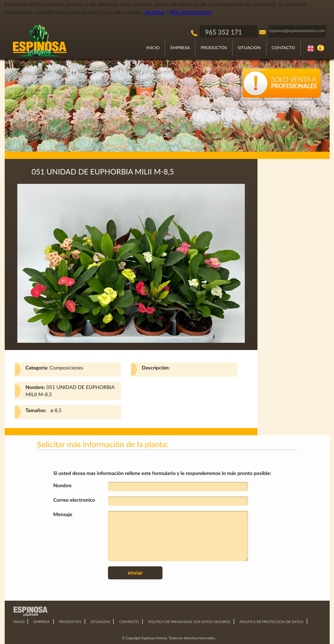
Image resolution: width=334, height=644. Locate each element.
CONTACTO (283, 47)
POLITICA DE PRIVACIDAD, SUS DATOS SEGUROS (189, 622)
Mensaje (63, 514)
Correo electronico (74, 500)
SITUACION (250, 47)
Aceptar (155, 12)
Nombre (63, 485)
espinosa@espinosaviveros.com (297, 31)
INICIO (153, 47)
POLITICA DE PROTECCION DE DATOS (272, 622)
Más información (190, 12)
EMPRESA (180, 47)
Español (321, 48)
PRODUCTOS (214, 47)
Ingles (311, 48)
